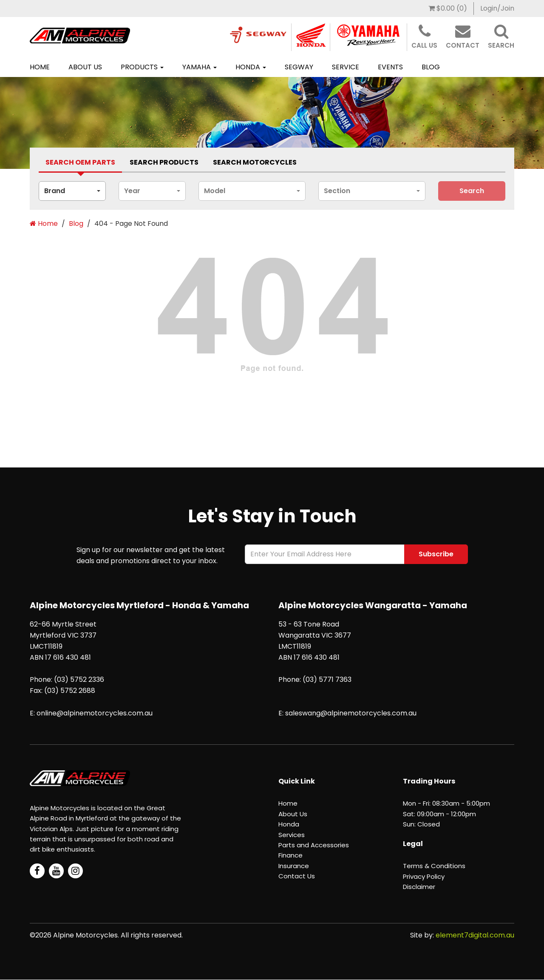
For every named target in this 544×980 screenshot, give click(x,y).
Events (390, 67)
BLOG (431, 67)
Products (142, 67)
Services (292, 835)
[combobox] (72, 191)
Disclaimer (419, 887)
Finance (290, 855)
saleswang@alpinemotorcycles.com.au (351, 713)
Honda (251, 67)
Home (40, 67)
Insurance (294, 866)
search (472, 191)
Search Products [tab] (164, 162)
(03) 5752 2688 (70, 691)
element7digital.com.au (475, 935)
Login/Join (497, 8)
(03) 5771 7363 (327, 679)
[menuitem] (448, 9)
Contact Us (297, 876)
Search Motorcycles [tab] (255, 162)
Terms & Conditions (434, 866)
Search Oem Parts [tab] (80, 162)
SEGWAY (299, 67)
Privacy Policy (424, 876)
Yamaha (200, 67)
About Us (85, 67)
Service (346, 67)
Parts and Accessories (314, 845)
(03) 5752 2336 (79, 679)
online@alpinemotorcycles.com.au (95, 713)
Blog (76, 224)
